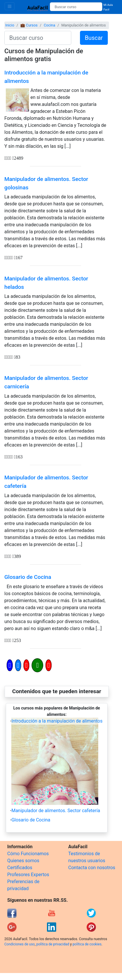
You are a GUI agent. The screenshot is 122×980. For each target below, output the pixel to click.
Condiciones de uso (20, 944)
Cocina (49, 25)
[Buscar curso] (76, 7)
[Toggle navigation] (10, 6)
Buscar (94, 38)
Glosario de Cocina (28, 577)
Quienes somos (23, 861)
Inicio (10, 25)
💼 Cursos (29, 25)
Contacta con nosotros (92, 868)
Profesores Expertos (28, 875)
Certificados (20, 868)
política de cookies (87, 944)
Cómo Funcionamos (28, 854)
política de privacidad (53, 944)
